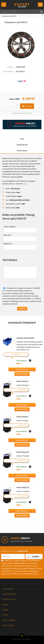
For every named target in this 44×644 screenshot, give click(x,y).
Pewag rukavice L (22, 417)
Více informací (22, 369)
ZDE (25, 184)
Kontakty (5, 615)
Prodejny (5, 604)
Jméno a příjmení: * (10, 227)
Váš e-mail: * (8, 235)
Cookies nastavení (8, 625)
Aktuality (5, 610)
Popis (22, 139)
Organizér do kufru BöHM (25, 338)
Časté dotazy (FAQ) (9, 599)
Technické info (22, 145)
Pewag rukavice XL (23, 487)
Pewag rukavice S (22, 381)
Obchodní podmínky (9, 594)
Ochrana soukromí (9, 620)
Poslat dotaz (22, 151)
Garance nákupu (8, 589)
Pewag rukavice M (23, 452)
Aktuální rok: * (8, 244)
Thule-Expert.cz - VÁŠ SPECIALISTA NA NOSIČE (22, 5)
